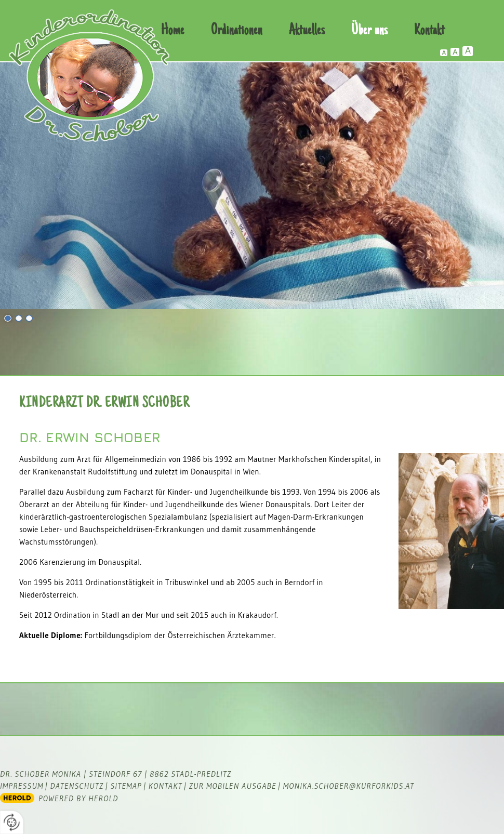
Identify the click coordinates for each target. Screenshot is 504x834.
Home (173, 31)
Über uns (369, 31)
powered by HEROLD (78, 798)
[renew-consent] (12, 822)
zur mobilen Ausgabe (233, 786)
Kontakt (429, 31)
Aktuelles (307, 31)
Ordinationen (237, 31)
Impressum (22, 786)
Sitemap (126, 786)
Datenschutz (77, 786)
